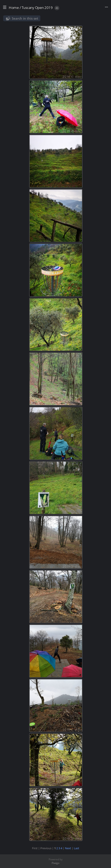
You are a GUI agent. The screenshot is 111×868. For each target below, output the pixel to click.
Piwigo (55, 863)
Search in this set (25, 18)
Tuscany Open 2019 (37, 8)
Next (68, 848)
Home (14, 8)
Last (77, 848)
